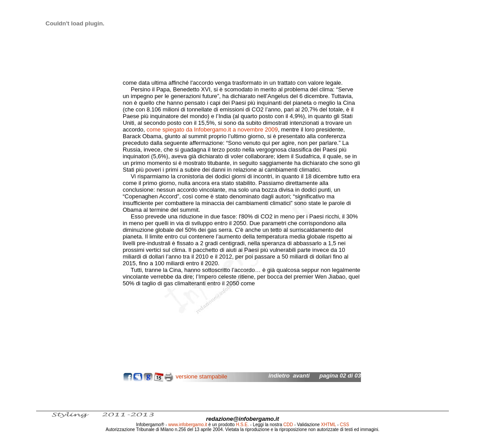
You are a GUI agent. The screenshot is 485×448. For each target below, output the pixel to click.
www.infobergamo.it (188, 425)
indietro (279, 376)
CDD (288, 425)
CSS (345, 425)
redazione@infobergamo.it (243, 419)
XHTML (328, 425)
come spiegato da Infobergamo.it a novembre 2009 (212, 129)
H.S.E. (242, 425)
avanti (302, 376)
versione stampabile (202, 376)
